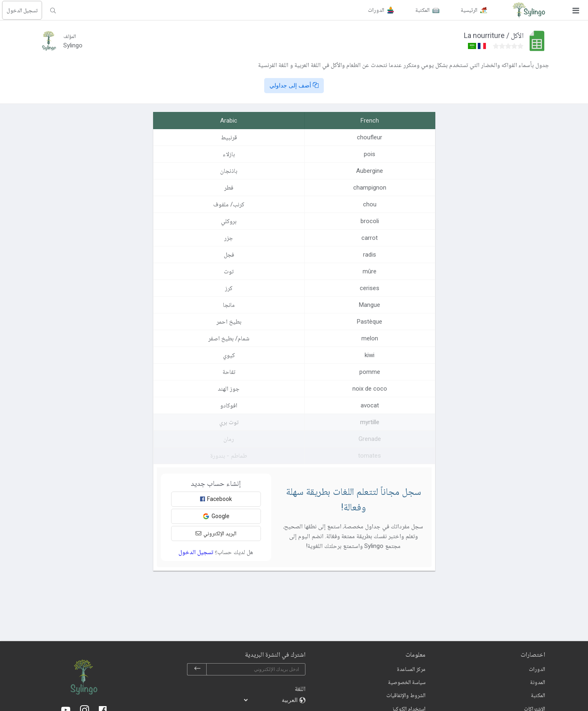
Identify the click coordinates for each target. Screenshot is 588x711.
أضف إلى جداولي (294, 85)
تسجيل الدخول (22, 10)
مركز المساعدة (411, 669)
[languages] (271, 700)
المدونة (538, 682)
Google (216, 516)
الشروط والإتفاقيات (406, 695)
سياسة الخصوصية (407, 682)
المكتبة (538, 695)
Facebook (216, 499)
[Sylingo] (529, 10)
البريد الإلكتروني (216, 533)
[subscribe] (197, 669)
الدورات (537, 669)
